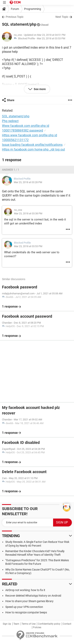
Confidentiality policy (49, 624)
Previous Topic (15, 17)
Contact (67, 624)
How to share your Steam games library (29, 601)
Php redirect (10, 121)
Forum (15, 9)
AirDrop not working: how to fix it (25, 590)
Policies (37, 627)
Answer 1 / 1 (11, 170)
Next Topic (62, 17)
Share (11, 100)
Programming (33, 9)
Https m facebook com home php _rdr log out (33, 149)
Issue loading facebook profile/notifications (32, 145)
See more (39, 89)
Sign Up (7, 624)
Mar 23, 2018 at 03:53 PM (51, 38)
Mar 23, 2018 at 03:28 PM (28, 182)
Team (16, 624)
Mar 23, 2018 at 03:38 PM (28, 213)
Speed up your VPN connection (24, 607)
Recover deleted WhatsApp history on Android (33, 596)
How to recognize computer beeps (26, 612)
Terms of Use (29, 624)
